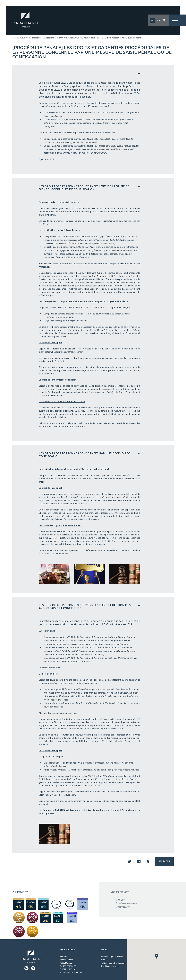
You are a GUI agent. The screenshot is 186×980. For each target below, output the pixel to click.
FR (152, 20)
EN (158, 20)
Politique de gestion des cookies (114, 963)
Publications (25, 38)
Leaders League (130, 907)
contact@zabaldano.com (72, 972)
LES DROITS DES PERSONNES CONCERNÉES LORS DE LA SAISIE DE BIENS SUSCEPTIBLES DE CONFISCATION (84, 188)
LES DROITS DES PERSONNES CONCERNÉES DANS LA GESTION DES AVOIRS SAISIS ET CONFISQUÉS (85, 607)
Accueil (16, 38)
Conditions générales (110, 966)
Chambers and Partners (134, 903)
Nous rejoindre (68, 950)
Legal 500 (127, 900)
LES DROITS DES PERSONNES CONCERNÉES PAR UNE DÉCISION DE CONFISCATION (85, 455)
